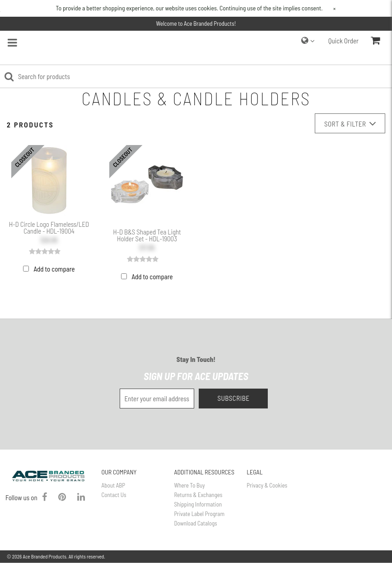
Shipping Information (198, 504)
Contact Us (114, 495)
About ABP (113, 485)
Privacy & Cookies (267, 485)
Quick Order (343, 41)
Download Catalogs (195, 523)
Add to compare (54, 269)
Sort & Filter (350, 124)
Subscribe (233, 398)
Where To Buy (189, 485)
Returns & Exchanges (198, 495)
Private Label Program (199, 514)
